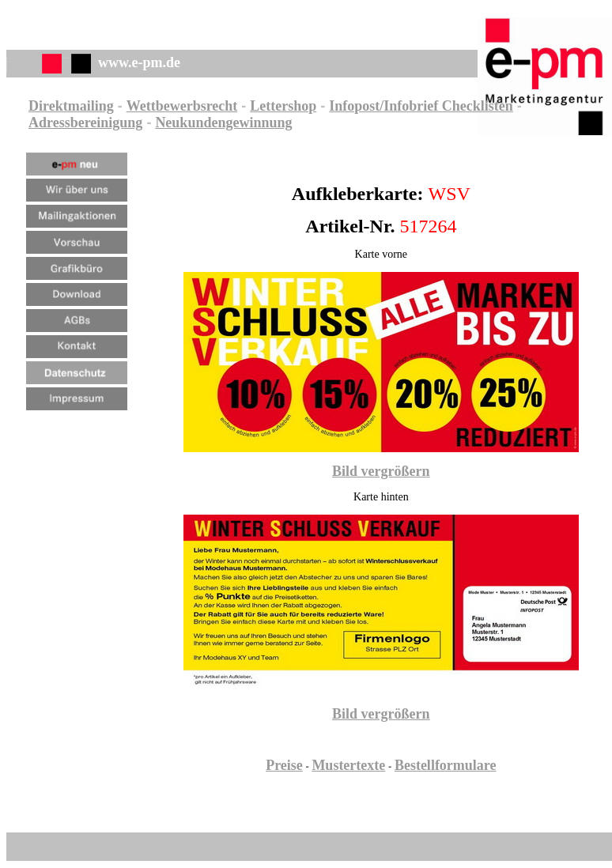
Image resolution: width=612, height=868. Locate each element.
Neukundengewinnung (223, 123)
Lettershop (283, 106)
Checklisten (476, 106)
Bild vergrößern (381, 471)
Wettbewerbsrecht (182, 106)
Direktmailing (71, 106)
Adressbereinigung (85, 123)
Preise (284, 765)
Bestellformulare (446, 765)
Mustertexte (348, 765)
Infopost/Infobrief (383, 106)
